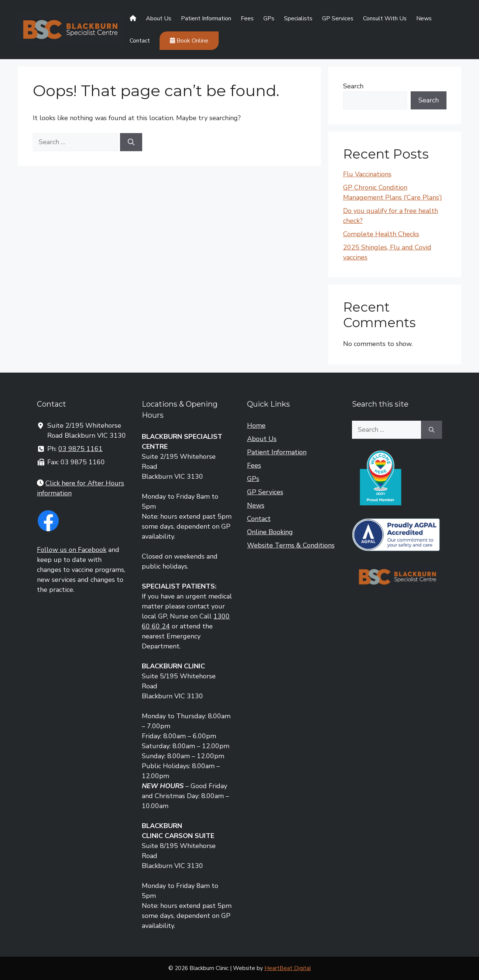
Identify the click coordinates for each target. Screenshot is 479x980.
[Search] (131, 142)
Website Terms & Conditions (291, 545)
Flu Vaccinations (367, 174)
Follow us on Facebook (72, 550)
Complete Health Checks (381, 234)
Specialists (298, 18)
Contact (140, 41)
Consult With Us (385, 18)
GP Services (338, 18)
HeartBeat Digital (288, 968)
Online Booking (270, 532)
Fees (247, 18)
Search (353, 86)
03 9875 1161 (81, 449)
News (424, 18)
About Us (159, 18)
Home (256, 425)
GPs (269, 18)
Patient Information (206, 18)
